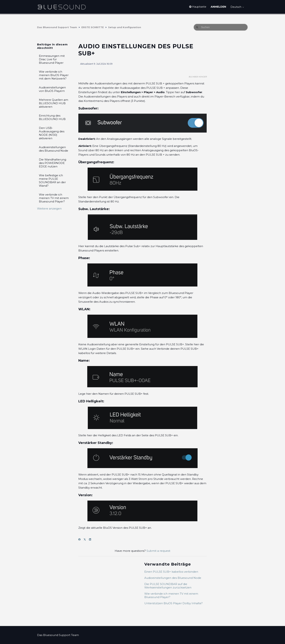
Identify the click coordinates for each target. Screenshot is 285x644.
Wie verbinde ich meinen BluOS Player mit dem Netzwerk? (54, 75)
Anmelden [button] (218, 7)
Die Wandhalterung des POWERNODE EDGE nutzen (53, 163)
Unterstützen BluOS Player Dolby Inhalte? (173, 603)
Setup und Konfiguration (125, 27)
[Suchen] (221, 27)
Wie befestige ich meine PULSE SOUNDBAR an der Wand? (52, 180)
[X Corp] (86, 540)
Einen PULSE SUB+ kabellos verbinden (171, 572)
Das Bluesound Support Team (57, 27)
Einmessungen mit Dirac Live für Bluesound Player (52, 59)
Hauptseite (198, 7)
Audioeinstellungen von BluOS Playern (52, 89)
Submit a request (158, 551)
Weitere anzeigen (49, 209)
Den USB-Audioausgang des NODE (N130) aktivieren (52, 133)
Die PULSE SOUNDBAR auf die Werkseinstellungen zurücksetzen (168, 586)
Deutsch (237, 7)
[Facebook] (81, 540)
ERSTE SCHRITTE (93, 27)
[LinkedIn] (91, 540)
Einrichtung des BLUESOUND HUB (52, 117)
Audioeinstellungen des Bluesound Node (54, 149)
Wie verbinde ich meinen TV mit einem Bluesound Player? (54, 198)
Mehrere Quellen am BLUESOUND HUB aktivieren (54, 103)
